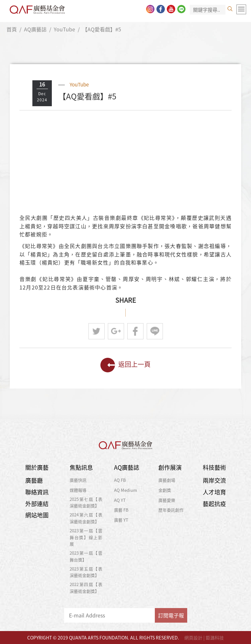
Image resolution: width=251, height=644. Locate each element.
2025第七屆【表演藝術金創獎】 (86, 503)
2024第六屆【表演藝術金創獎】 (86, 518)
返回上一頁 (125, 365)
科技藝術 (214, 467)
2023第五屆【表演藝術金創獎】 (86, 572)
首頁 (12, 29)
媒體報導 (78, 490)
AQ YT (120, 500)
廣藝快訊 (78, 480)
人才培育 (214, 492)
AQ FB (120, 480)
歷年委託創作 (171, 510)
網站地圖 (37, 515)
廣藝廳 (34, 480)
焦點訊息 (81, 467)
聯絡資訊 (37, 492)
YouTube (64, 29)
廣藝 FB (121, 510)
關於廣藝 (37, 467)
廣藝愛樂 (167, 500)
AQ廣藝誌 (35, 29)
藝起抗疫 (214, 504)
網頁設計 (193, 638)
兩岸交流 (214, 480)
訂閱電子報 (171, 615)
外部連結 (37, 504)
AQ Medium (125, 490)
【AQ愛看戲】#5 (102, 29)
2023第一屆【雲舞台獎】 (86, 556)
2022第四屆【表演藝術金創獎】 (86, 588)
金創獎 (165, 490)
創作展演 (170, 467)
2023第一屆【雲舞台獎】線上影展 (86, 537)
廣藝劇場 (167, 480)
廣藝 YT (121, 520)
